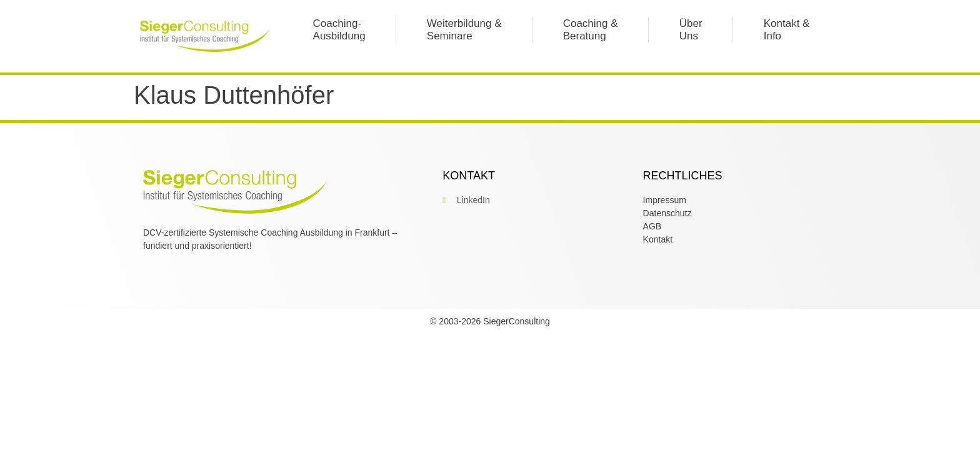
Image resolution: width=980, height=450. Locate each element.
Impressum (665, 200)
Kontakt (658, 239)
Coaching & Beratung (591, 30)
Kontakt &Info (787, 30)
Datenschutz (667, 213)
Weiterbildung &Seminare (464, 30)
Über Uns (691, 30)
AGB (652, 226)
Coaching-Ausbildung (339, 30)
